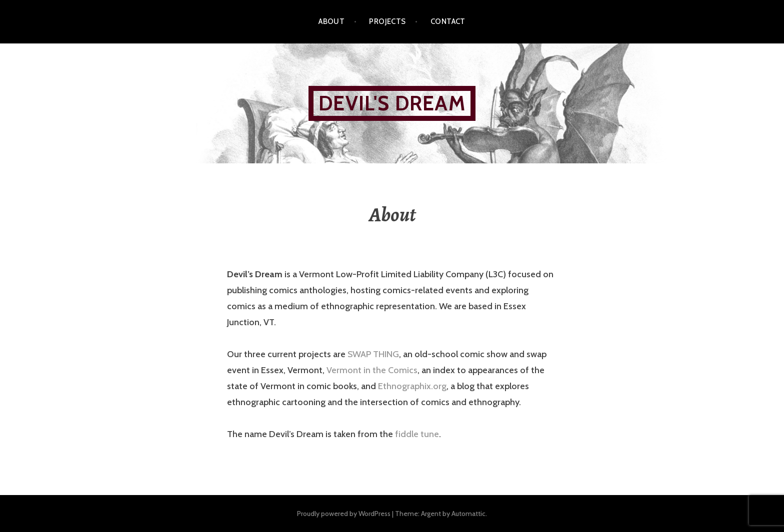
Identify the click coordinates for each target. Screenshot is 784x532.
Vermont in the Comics (372, 370)
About (331, 21)
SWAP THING (373, 354)
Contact (448, 21)
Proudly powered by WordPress (344, 514)
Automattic (468, 514)
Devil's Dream (392, 103)
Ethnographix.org (412, 386)
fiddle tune (417, 434)
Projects (387, 21)
